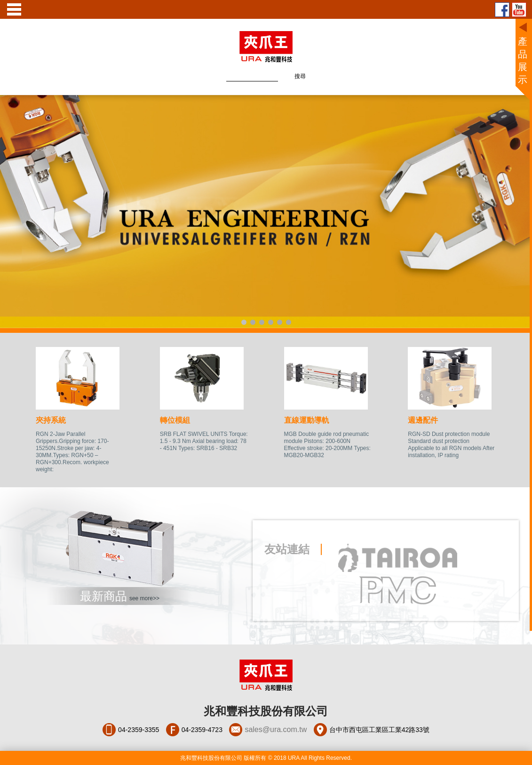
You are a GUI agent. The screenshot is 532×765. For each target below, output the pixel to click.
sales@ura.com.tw (276, 729)
